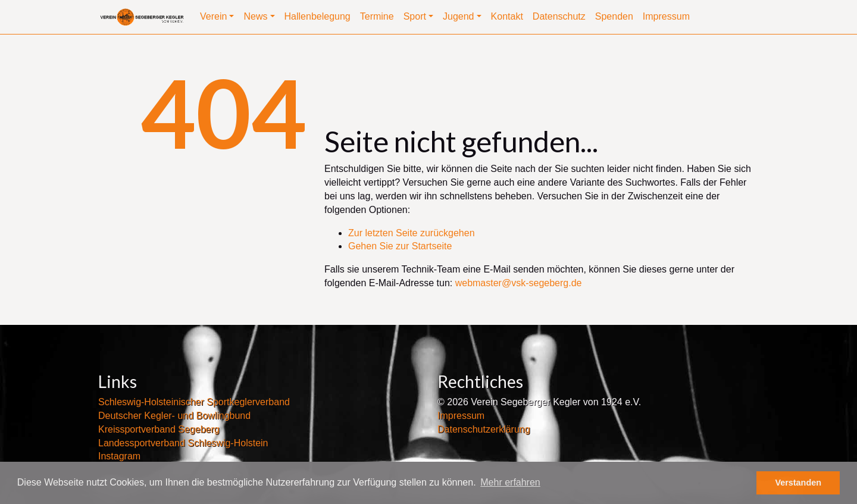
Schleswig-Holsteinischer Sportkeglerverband (194, 402)
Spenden (614, 16)
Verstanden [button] (798, 483)
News (255, 16)
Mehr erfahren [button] (510, 482)
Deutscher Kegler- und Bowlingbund (174, 416)
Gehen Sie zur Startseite (400, 246)
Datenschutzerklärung (484, 429)
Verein (213, 16)
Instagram (119, 456)
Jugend (459, 16)
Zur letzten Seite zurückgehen (412, 233)
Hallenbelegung (318, 16)
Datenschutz (559, 16)
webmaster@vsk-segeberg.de (519, 283)
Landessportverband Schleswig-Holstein (183, 443)
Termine (377, 16)
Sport (415, 16)
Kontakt (507, 16)
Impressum (666, 16)
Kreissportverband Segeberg (159, 429)
